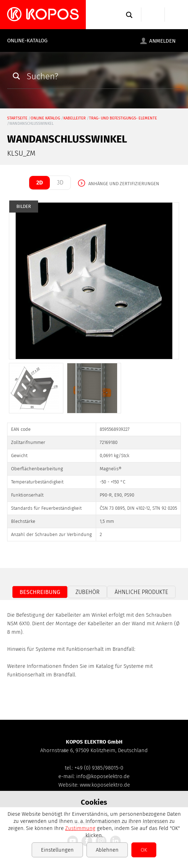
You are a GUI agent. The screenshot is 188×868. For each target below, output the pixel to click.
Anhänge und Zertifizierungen (124, 184)
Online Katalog (45, 118)
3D (60, 183)
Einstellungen (57, 850)
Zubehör (87, 592)
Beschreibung (40, 592)
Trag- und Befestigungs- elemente (123, 118)
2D (40, 183)
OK (144, 850)
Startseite (17, 118)
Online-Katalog (27, 41)
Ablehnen (107, 850)
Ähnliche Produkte (141, 592)
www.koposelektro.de (105, 785)
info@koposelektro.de (103, 776)
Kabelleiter (75, 118)
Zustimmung (80, 828)
